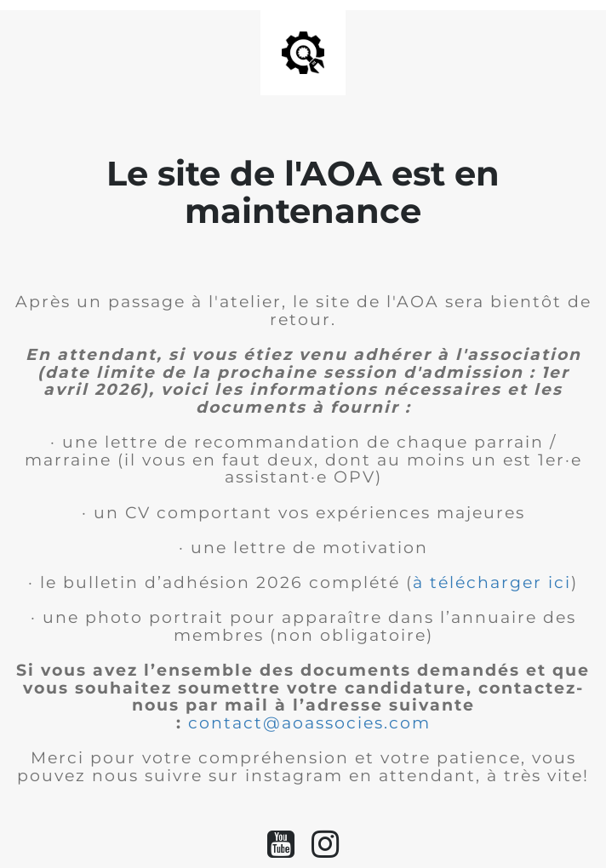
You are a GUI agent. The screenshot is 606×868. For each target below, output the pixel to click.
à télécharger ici (492, 582)
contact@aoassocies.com (309, 723)
